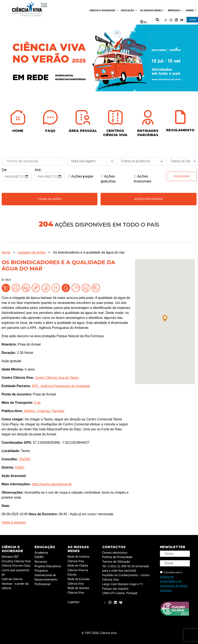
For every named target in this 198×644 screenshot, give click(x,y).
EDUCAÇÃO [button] (128, 10)
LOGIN (192, 20)
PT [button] (143, 22)
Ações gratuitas (108, 179)
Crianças (43, 411)
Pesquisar (182, 176)
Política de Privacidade (117, 557)
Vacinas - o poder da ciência (15, 586)
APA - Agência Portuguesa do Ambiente (61, 386)
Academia (41, 553)
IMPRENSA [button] (174, 10)
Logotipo (74, 602)
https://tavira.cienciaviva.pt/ (52, 484)
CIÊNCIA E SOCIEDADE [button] (103, 10)
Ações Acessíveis (143, 179)
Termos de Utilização (116, 562)
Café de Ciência (12, 579)
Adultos (29, 411)
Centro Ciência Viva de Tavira (57, 378)
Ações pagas (81, 176)
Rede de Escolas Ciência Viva (79, 581)
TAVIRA (24, 459)
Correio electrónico (115, 553)
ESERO (39, 557)
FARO (20, 468)
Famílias (58, 411)
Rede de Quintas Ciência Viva (78, 590)
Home (6, 252)
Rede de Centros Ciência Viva (79, 559)
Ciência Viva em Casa (16, 566)
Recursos (41, 562)
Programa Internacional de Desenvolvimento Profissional (46, 577)
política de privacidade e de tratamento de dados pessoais (174, 584)
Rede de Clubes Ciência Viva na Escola (78, 570)
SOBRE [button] (190, 10)
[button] (165, 318)
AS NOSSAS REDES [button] (151, 10)
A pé (37, 403)
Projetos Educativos (48, 566)
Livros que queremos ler (16, 573)
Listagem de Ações (32, 252)
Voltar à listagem (14, 522)
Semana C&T (10, 557)
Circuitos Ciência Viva (16, 561)
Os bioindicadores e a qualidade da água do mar (89, 252)
